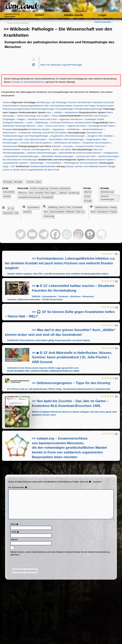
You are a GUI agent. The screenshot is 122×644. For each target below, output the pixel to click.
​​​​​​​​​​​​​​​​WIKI (93, 212)
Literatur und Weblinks (86, 166)
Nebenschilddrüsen (93, 129)
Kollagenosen (111, 153)
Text (46, 212)
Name (15, 524)
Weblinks (70, 212)
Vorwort (7, 102)
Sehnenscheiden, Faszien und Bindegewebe (27, 150)
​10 (12, 208)
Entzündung (9, 109)
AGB (108, 2)
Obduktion (98, 102)
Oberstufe (8, 213)
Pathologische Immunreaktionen (81, 163)
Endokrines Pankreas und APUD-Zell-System (43, 133)
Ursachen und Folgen (85, 106)
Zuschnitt (109, 102)
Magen (21, 119)
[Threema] (90, 234)
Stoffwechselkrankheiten (43, 166)
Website (14, 540)
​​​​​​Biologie (18, 182)
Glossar (70, 166)
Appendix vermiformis (71, 119)
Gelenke (56, 146)
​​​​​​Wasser (63, 193)
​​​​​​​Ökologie (8, 182)
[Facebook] (55, 234)
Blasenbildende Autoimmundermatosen (80, 153)
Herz (49, 112)
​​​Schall (87, 196)
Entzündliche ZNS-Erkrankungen (67, 139)
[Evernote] (101, 234)
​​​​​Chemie (30, 182)
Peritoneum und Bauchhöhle (77, 123)
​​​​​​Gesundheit (9, 192)
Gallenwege (42, 123)
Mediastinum (72, 112)
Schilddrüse (73, 129)
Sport (38, 182)
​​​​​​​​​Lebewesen (65, 188)
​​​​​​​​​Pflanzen (23, 193)
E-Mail (15, 532)
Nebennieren (9, 133)
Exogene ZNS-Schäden (100, 136)
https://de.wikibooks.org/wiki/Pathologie (61, 65)
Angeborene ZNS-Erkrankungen (68, 136)
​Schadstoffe (47, 197)
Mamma (31, 126)
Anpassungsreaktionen (32, 106)
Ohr (13, 166)
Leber (29, 123)
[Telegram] (44, 234)
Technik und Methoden (80, 102)
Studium (27, 212)
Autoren (103, 166)
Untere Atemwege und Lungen (33, 116)
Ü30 (16, 213)
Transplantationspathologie (88, 109)
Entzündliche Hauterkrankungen (22, 156)
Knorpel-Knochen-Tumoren (90, 146)
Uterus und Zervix (55, 126)
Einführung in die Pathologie (52, 102)
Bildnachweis (67, 2)
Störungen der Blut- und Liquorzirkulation (24, 139)
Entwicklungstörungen (43, 109)
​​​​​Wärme (88, 192)
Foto (68, 207)
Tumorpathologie (64, 109)
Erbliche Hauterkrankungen (42, 153)
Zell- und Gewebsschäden (58, 106)
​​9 (9, 208)
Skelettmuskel (10, 146)
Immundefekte (54, 163)
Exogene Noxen (105, 106)
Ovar (40, 126)
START (40, 15)
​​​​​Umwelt (7, 196)
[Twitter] (21, 234)
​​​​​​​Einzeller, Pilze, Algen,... (47, 193)
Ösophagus (9, 119)
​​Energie (88, 201)
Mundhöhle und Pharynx (94, 116)
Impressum (53, 2)
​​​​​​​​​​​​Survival (54, 188)
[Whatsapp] (67, 234)
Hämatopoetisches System (100, 160)
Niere (111, 123)
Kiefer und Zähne (62, 150)
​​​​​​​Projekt (113, 212)
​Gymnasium (33, 207)
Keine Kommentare (103, 22)
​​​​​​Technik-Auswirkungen (108, 198)
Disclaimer (82, 2)
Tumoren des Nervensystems (36, 143)
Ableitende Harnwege (14, 126)
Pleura (55, 116)
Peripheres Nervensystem (96, 143)
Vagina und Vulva (77, 126)
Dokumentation (11, 106)
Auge (5, 166)
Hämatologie (37, 163)
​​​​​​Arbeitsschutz (107, 192)
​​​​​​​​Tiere (31, 193)
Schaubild (77, 207)
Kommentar (20, 487)
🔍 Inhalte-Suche (72, 15)
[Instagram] (78, 234)
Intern (117, 2)
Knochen (68, 146)
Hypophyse (58, 129)
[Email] (32, 234)
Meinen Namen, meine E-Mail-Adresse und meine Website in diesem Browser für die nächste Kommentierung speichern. (60, 553)
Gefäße (58, 112)
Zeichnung (49, 216)
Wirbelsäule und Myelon (67, 143)
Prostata (7, 129)
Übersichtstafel (57, 212)
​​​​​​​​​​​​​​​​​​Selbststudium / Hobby (106, 207)
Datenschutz (96, 2)
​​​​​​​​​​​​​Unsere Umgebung (39, 188)
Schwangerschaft (98, 126)
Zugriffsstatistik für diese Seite (43, 170)
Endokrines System (39, 129)
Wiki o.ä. (81, 212)
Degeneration (24, 109)
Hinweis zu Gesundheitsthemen (28, 82)
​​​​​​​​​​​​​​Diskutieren (103, 212)
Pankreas (56, 123)
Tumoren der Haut (86, 156)
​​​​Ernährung (74, 193)
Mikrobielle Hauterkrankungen (57, 156)
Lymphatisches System (15, 163)
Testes (111, 126)
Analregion (91, 119)
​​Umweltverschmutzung (29, 197)
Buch (62, 207)
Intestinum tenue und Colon (42, 119)
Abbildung (53, 207)
